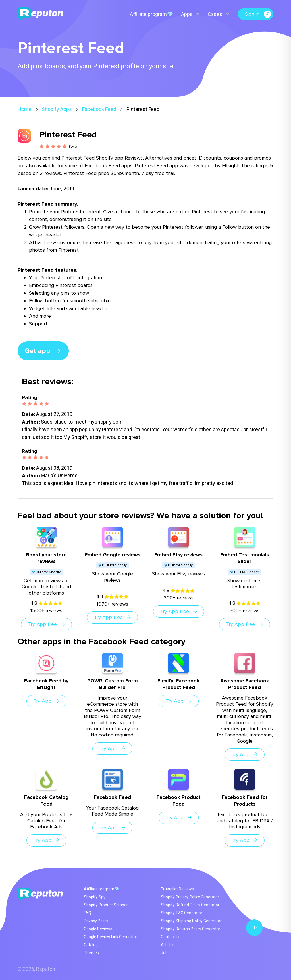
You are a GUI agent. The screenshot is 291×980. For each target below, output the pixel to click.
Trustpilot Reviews (177, 889)
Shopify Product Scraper (106, 905)
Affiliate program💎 (151, 14)
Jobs (165, 953)
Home (25, 109)
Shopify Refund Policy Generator (190, 905)
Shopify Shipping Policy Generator (191, 921)
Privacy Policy (96, 921)
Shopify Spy (95, 897)
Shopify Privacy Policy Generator (190, 897)
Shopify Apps (57, 109)
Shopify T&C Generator (182, 913)
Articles (168, 945)
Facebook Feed (99, 109)
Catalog (91, 945)
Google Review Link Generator (111, 937)
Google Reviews (98, 929)
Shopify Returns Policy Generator (191, 929)
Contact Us (171, 937)
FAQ (88, 913)
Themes (91, 953)
